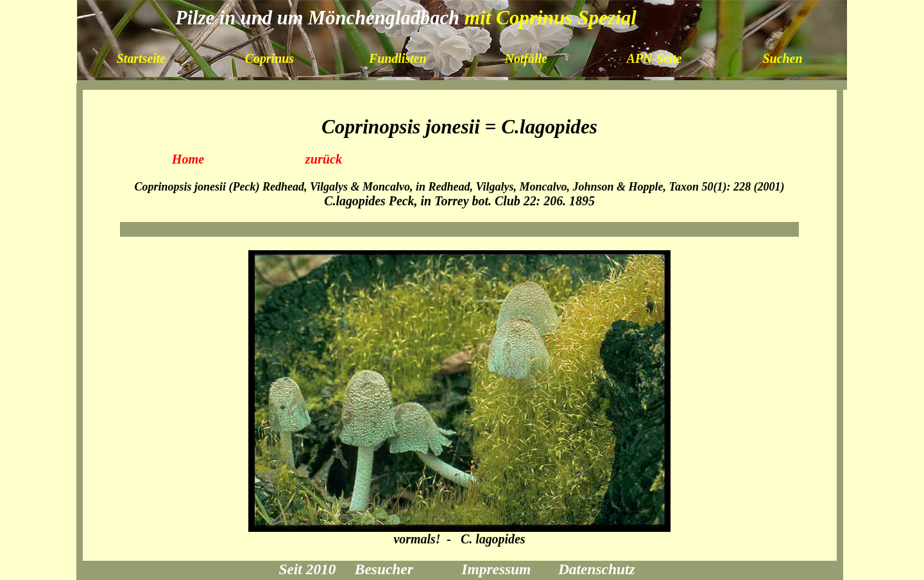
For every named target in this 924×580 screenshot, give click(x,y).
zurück (324, 159)
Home (188, 159)
